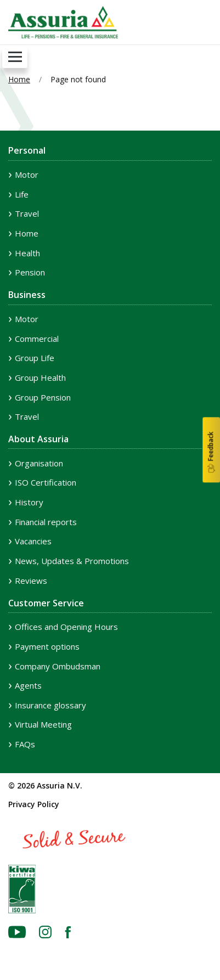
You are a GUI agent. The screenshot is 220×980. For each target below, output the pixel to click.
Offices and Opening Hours (66, 627)
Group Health (40, 378)
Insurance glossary (50, 705)
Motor (27, 174)
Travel (27, 213)
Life (22, 194)
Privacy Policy (34, 804)
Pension (30, 272)
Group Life (35, 358)
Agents (28, 685)
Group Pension (43, 397)
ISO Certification (46, 482)
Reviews (31, 581)
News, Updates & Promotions (72, 561)
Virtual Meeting (43, 724)
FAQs (25, 744)
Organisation (39, 463)
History (29, 502)
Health (27, 253)
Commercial (37, 339)
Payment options (47, 646)
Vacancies (33, 541)
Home (19, 79)
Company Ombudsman (58, 666)
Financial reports (46, 522)
